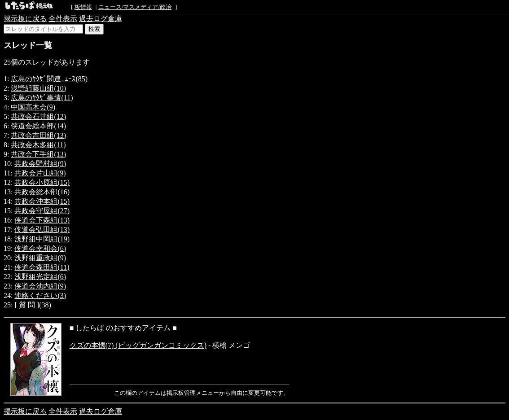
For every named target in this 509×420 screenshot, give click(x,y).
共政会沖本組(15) (42, 201)
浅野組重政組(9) (40, 258)
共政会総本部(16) (42, 192)
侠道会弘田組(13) (42, 230)
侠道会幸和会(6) (40, 248)
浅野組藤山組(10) (38, 88)
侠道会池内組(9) (40, 286)
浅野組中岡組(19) (42, 239)
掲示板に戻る (25, 19)
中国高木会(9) (33, 107)
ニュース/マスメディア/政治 (135, 7)
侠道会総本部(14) (38, 126)
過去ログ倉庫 (101, 19)
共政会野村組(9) (40, 164)
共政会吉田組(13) (38, 135)
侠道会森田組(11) (42, 267)
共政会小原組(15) (42, 182)
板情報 (83, 7)
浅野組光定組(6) (40, 277)
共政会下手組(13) (38, 154)
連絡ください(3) (40, 295)
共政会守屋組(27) (42, 211)
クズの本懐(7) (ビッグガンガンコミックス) (138, 345)
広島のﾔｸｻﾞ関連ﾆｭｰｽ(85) (49, 79)
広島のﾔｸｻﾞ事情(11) (42, 98)
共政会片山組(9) (40, 173)
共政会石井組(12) (38, 116)
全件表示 (63, 19)
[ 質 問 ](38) (33, 305)
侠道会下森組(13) (42, 220)
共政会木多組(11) (38, 145)
